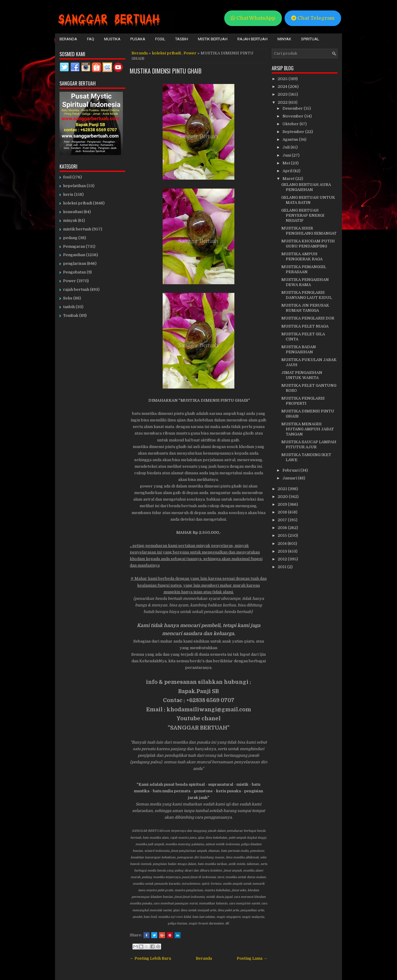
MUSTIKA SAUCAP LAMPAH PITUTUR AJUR (309, 444)
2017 (283, 520)
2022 (283, 102)
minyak (70, 220)
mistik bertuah (77, 229)
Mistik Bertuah (213, 39)
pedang (70, 238)
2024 (283, 87)
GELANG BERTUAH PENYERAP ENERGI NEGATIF (303, 215)
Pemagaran (74, 246)
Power (190, 53)
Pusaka (138, 39)
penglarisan (75, 263)
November (293, 116)
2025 (283, 79)
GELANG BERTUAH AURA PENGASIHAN (306, 187)
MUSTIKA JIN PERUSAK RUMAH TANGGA (305, 308)
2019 (283, 504)
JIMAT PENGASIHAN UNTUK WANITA (302, 375)
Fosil (160, 39)
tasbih (69, 307)
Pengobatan (74, 272)
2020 (283, 497)
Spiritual (310, 39)
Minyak (284, 39)
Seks (68, 298)
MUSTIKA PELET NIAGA (305, 326)
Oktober (291, 124)
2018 (283, 512)
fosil (67, 177)
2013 (283, 551)
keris (68, 194)
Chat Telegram (313, 18)
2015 (283, 535)
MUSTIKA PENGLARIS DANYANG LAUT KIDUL (307, 295)
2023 (283, 94)
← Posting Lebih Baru (150, 958)
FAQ (91, 39)
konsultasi (73, 212)
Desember (293, 108)
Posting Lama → (252, 958)
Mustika (112, 39)
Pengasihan (74, 255)
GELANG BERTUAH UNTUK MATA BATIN (308, 200)
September (294, 132)
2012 (283, 559)
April (288, 171)
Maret (289, 179)
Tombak (71, 315)
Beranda (68, 39)
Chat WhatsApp (253, 18)
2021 (283, 489)
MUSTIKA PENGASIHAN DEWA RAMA (305, 282)
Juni (287, 155)
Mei (287, 163)
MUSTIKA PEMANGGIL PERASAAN (304, 269)
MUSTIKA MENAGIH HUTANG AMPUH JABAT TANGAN (308, 429)
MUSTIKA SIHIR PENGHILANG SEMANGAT (309, 231)
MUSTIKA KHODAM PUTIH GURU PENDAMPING (308, 244)
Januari (290, 478)
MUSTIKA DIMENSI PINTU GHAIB (166, 71)
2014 (283, 543)
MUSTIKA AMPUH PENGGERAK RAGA (302, 256)
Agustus (291, 139)
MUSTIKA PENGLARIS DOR (308, 318)
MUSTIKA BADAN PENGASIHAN (299, 349)
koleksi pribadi (166, 53)
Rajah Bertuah (252, 39)
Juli (287, 147)
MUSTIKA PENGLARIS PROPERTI (303, 401)
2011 (283, 567)
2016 (283, 528)
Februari (291, 470)
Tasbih (182, 39)
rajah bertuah (76, 289)
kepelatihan (74, 186)
